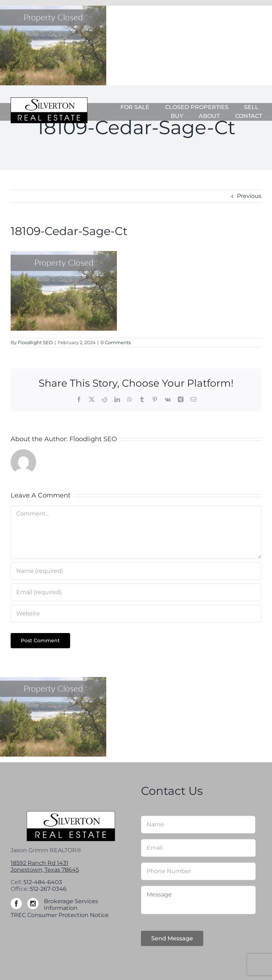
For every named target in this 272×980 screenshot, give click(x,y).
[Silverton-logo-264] (49, 100)
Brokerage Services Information (71, 905)
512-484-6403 (43, 882)
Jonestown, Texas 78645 (45, 870)
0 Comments (116, 342)
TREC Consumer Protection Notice (60, 915)
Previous (249, 196)
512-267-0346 (48, 889)
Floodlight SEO (35, 342)
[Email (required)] (136, 592)
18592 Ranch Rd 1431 (39, 863)
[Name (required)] (136, 571)
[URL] (136, 614)
